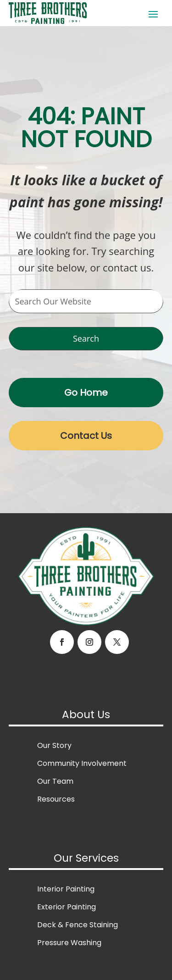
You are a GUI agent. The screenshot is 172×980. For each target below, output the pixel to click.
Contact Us (86, 436)
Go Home (86, 393)
